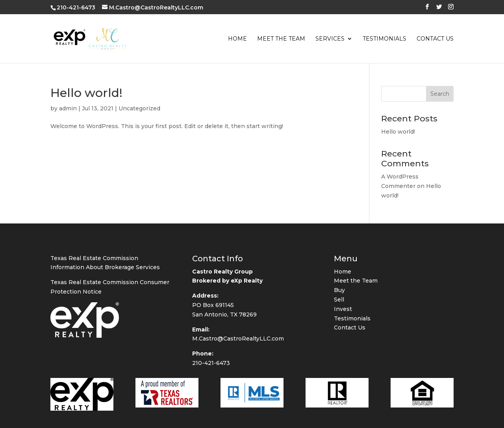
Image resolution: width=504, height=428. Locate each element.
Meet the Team (281, 39)
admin (68, 108)
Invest (343, 357)
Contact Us (435, 39)
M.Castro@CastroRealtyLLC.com (238, 387)
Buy (339, 338)
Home (237, 39)
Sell (339, 348)
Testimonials (384, 39)
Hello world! (86, 93)
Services (330, 39)
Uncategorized (139, 108)
